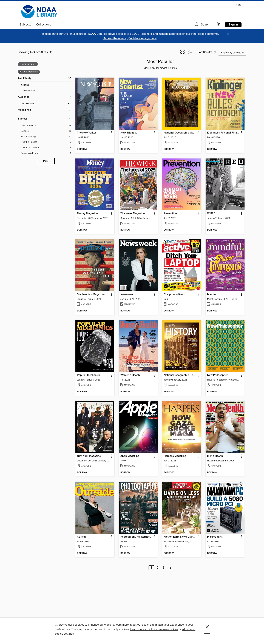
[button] (202, 25)
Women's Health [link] (130, 375)
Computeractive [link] (173, 294)
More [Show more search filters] (46, 161)
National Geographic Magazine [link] (180, 133)
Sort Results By (207, 52)
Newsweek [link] (127, 294)
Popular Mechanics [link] (88, 375)
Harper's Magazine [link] (175, 456)
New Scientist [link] (129, 133)
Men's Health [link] (215, 456)
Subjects (25, 25)
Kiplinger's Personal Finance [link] (223, 133)
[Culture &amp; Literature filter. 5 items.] (46, 148)
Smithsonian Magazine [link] (91, 294)
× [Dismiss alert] (228, 34)
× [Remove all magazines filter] (20, 72)
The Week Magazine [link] (133, 214)
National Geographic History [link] (180, 375)
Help (239, 5)
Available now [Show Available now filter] (28, 90)
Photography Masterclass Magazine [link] (137, 537)
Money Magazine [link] (87, 214)
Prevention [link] (170, 214)
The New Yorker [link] (86, 133)
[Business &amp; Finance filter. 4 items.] (46, 153)
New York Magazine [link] (89, 456)
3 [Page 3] (164, 568)
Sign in (233, 25)
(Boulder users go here (142, 38)
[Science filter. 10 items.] (46, 131)
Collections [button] (46, 25)
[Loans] (218, 25)
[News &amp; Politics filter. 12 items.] (46, 126)
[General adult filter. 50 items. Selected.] (46, 104)
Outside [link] (82, 537)
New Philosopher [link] (217, 375)
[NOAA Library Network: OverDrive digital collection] (39, 12)
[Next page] (170, 568)
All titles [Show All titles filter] (25, 85)
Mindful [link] (212, 294)
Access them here (115, 38)
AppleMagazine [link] (130, 456)
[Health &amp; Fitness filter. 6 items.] (46, 142)
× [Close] (207, 627)
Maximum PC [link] (215, 537)
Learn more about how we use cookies (154, 629)
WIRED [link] (211, 214)
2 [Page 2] (157, 568)
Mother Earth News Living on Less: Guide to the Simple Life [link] (180, 537)
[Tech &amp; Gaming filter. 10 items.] (46, 137)
